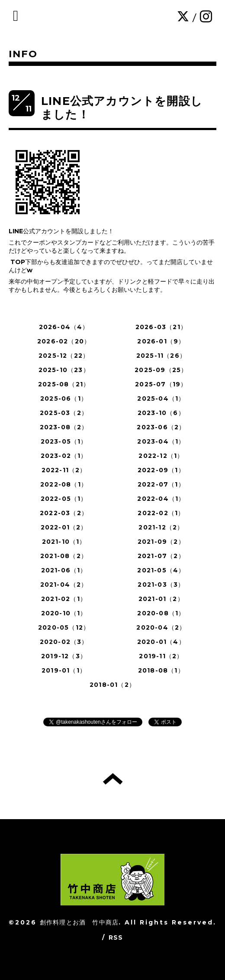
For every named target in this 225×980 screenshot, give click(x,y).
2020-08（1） (161, 613)
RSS (116, 938)
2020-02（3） (64, 642)
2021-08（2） (64, 556)
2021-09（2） (161, 542)
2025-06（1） (64, 399)
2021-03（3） (161, 585)
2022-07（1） (161, 484)
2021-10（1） (64, 542)
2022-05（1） (64, 499)
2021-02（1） (64, 599)
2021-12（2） (161, 527)
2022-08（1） (64, 484)
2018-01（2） (112, 685)
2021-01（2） (161, 599)
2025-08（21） (64, 384)
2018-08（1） (161, 670)
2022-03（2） (64, 513)
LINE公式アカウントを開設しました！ (122, 108)
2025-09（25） (161, 370)
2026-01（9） (161, 341)
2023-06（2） (161, 427)
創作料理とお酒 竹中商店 (79, 922)
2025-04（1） (161, 399)
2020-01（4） (161, 642)
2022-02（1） (161, 513)
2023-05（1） (64, 441)
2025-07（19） (161, 384)
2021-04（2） (64, 585)
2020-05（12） (64, 627)
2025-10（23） (64, 370)
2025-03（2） (64, 413)
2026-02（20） (64, 341)
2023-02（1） (64, 456)
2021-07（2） (161, 556)
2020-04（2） (161, 627)
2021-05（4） (161, 570)
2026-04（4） (64, 327)
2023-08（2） (64, 427)
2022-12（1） (161, 456)
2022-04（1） (161, 499)
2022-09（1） (161, 470)
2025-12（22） (64, 356)
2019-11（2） (161, 656)
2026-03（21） (161, 327)
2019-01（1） (64, 670)
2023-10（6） (161, 413)
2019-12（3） (64, 656)
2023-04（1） (161, 441)
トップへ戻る (113, 779)
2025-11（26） (161, 356)
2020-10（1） (64, 613)
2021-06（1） (64, 570)
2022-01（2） (64, 527)
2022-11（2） (64, 470)
